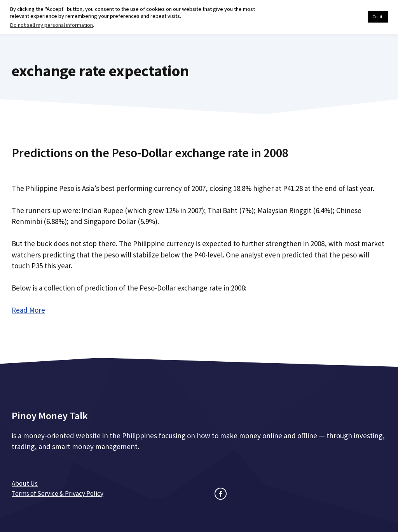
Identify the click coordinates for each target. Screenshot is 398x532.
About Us (25, 483)
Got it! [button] (378, 17)
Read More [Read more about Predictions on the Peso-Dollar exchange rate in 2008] (28, 310)
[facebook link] (221, 494)
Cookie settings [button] (343, 17)
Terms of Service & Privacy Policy (58, 493)
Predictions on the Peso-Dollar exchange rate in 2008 (150, 153)
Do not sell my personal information (51, 25)
